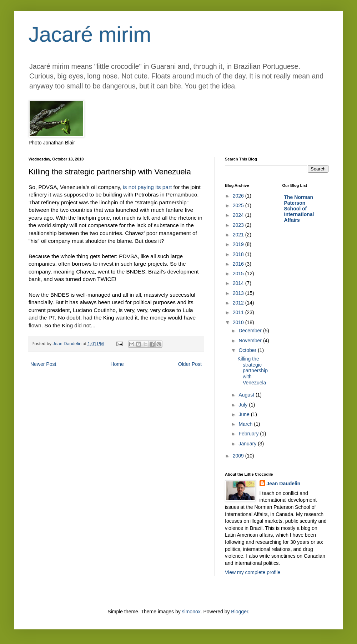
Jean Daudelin (284, 484)
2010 (239, 322)
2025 (239, 205)
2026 (239, 196)
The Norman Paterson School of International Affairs (299, 209)
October (248, 350)
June (245, 414)
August (247, 395)
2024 (239, 215)
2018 (239, 254)
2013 (239, 293)
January (248, 444)
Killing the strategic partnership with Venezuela (253, 371)
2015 (239, 274)
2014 (239, 283)
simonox (191, 612)
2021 (239, 235)
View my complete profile (253, 572)
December (251, 331)
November (251, 341)
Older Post (190, 364)
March (246, 424)
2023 (239, 225)
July (244, 405)
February (249, 434)
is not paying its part (147, 187)
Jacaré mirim (90, 34)
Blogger (239, 612)
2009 (239, 456)
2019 (239, 244)
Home (117, 364)
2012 (239, 303)
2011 (239, 312)
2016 (239, 264)
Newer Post (43, 364)
